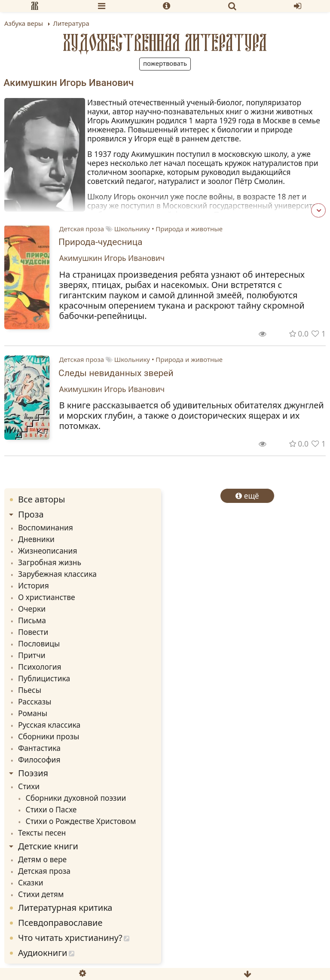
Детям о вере (42, 859)
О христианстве (47, 597)
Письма (32, 620)
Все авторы (41, 499)
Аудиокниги (43, 953)
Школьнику (132, 229)
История (34, 585)
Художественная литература (165, 43)
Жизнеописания (48, 551)
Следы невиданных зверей (116, 373)
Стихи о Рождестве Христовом (81, 821)
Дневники (36, 539)
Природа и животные (189, 229)
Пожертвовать (165, 63)
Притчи (32, 655)
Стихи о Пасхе (51, 809)
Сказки (31, 882)
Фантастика (39, 748)
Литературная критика (65, 908)
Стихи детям (41, 894)
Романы (33, 713)
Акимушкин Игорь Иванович (112, 258)
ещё (247, 496)
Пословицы (39, 643)
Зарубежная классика (57, 574)
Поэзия (33, 773)
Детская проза (82, 229)
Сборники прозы (49, 736)
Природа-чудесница (101, 242)
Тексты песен (42, 833)
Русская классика (49, 725)
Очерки (32, 609)
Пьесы (30, 690)
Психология (40, 667)
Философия (39, 759)
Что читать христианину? (70, 938)
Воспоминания (46, 527)
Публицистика (44, 678)
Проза (31, 514)
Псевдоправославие (60, 923)
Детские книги (48, 846)
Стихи (29, 786)
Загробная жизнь (50, 562)
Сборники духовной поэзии (76, 798)
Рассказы (35, 701)
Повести (33, 632)
